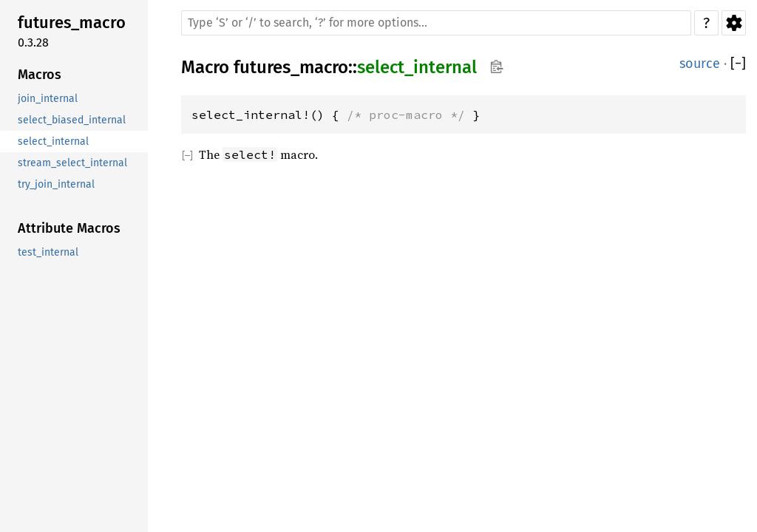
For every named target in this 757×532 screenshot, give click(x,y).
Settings (734, 23)
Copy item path (496, 66)
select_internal (417, 67)
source (700, 64)
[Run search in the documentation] (436, 23)
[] (738, 64)
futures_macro (291, 67)
